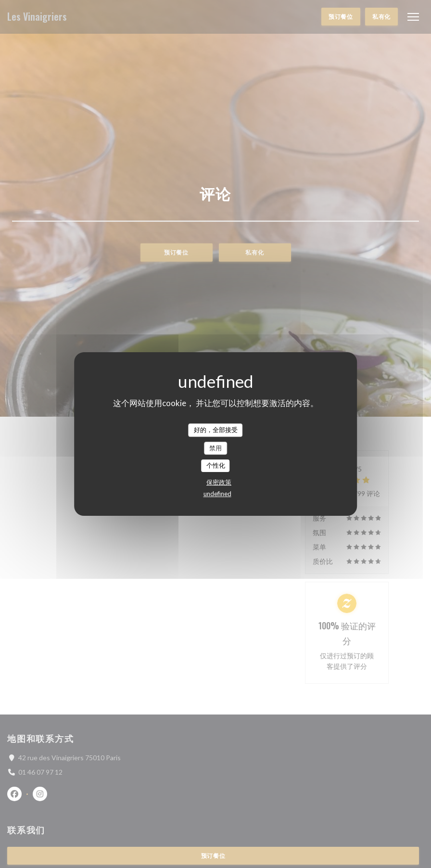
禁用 (215, 448)
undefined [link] (217, 494)
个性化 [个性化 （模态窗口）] (216, 465)
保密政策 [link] (219, 482)
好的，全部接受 (216, 430)
